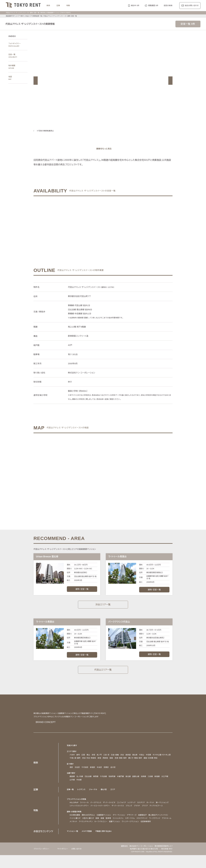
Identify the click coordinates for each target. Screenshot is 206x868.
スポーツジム (157, 828)
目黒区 (106, 774)
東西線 (96, 783)
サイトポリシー (65, 862)
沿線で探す (71, 780)
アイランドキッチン (127, 831)
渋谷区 (77, 774)
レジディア (137, 809)
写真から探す (72, 749)
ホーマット (158, 809)
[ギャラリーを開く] (103, 149)
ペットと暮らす (100, 828)
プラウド (159, 812)
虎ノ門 (99, 758)
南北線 (128, 783)
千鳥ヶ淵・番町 (96, 761)
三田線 (151, 783)
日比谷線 (88, 783)
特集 (68, 5)
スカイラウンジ (76, 831)
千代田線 (104, 783)
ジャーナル (94, 796)
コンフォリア (126, 809)
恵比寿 (137, 758)
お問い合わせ (79, 862)
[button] (36, 81)
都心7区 (105, 796)
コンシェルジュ (144, 828)
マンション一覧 (73, 844)
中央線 (79, 786)
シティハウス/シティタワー (96, 812)
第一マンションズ (77, 812)
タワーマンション (120, 825)
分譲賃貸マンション (104, 825)
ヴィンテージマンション (79, 835)
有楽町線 (112, 783)
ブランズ (150, 812)
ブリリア (167, 812)
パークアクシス (98, 809)
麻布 (78, 758)
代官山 (144, 758)
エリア (114, 796)
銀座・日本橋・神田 (77, 765)
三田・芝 (107, 758)
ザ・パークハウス (138, 812)
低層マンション (157, 831)
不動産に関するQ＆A (104, 844)
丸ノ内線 (80, 783)
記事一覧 (70, 796)
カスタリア (147, 809)
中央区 (99, 774)
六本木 (72, 758)
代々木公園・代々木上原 (79, 761)
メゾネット (113, 831)
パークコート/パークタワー (119, 812)
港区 (71, 774)
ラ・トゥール (85, 809)
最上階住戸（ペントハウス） (81, 828)
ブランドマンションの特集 (77, 806)
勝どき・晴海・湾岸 (161, 761)
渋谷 (124, 758)
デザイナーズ (134, 825)
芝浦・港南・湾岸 (145, 761)
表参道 (130, 758)
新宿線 (157, 783)
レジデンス (82, 796)
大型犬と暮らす (113, 828)
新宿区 (93, 774)
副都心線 (136, 783)
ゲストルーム (102, 831)
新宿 (123, 761)
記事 (58, 5)
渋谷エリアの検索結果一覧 (34, 16)
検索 (48, 5)
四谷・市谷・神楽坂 (112, 761)
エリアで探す (20, 16)
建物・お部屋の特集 (75, 821)
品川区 (113, 774)
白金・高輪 (116, 758)
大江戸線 (165, 783)
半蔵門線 (121, 783)
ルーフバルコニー (143, 831)
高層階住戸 (145, 825)
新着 (128, 828)
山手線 (72, 786)
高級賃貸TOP (10, 16)
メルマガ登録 (88, 844)
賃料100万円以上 (88, 825)
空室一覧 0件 (188, 24)
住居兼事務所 (95, 835)
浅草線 (144, 783)
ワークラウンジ (89, 831)
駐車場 (134, 828)
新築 (123, 828)
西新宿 (129, 761)
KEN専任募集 (75, 825)
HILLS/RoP (74, 809)
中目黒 (150, 758)
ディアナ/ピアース (77, 816)
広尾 (83, 758)
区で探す (70, 770)
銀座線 (72, 783)
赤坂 (93, 758)
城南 (134, 761)
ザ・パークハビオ (113, 809)
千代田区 (85, 774)
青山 (88, 758)
